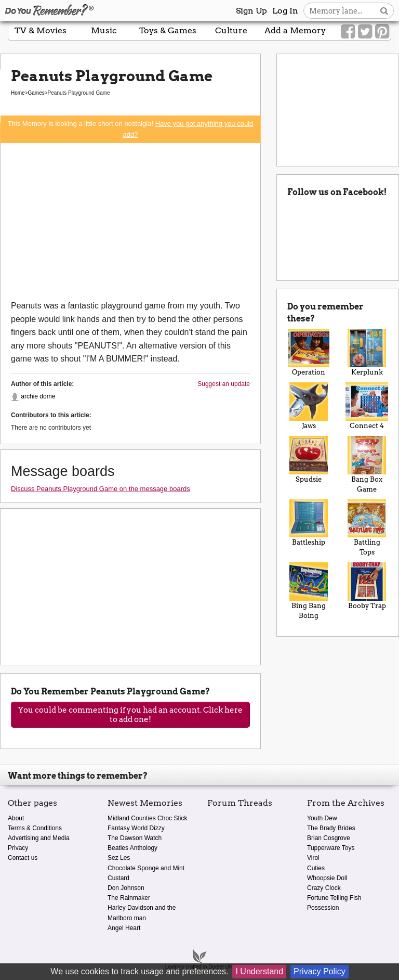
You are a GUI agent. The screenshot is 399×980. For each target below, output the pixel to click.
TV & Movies (41, 30)
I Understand (259, 971)
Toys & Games (168, 30)
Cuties (316, 868)
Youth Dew (322, 818)
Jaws (309, 406)
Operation (309, 352)
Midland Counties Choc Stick (147, 818)
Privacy (18, 848)
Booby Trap (367, 586)
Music (104, 30)
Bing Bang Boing (309, 591)
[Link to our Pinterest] (382, 32)
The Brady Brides (331, 828)
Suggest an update (224, 384)
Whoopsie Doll (327, 878)
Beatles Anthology (132, 848)
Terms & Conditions (35, 828)
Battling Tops (367, 528)
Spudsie (309, 460)
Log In (285, 11)
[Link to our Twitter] (365, 32)
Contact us (23, 858)
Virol (313, 858)
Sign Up (251, 11)
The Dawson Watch (135, 838)
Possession (323, 908)
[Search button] (384, 11)
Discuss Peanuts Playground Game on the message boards (101, 489)
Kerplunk (367, 352)
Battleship (309, 523)
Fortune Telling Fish (334, 898)
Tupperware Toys (331, 848)
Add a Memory (295, 30)
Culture (231, 30)
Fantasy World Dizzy (136, 828)
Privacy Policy (320, 971)
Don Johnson (126, 888)
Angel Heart (124, 928)
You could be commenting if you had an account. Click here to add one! (130, 715)
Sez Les (119, 858)
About (16, 818)
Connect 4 (367, 406)
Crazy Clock (324, 888)
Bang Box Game (367, 465)
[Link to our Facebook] (348, 32)
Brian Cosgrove (329, 838)
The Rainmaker (129, 898)
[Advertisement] (130, 221)
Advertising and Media (39, 838)
